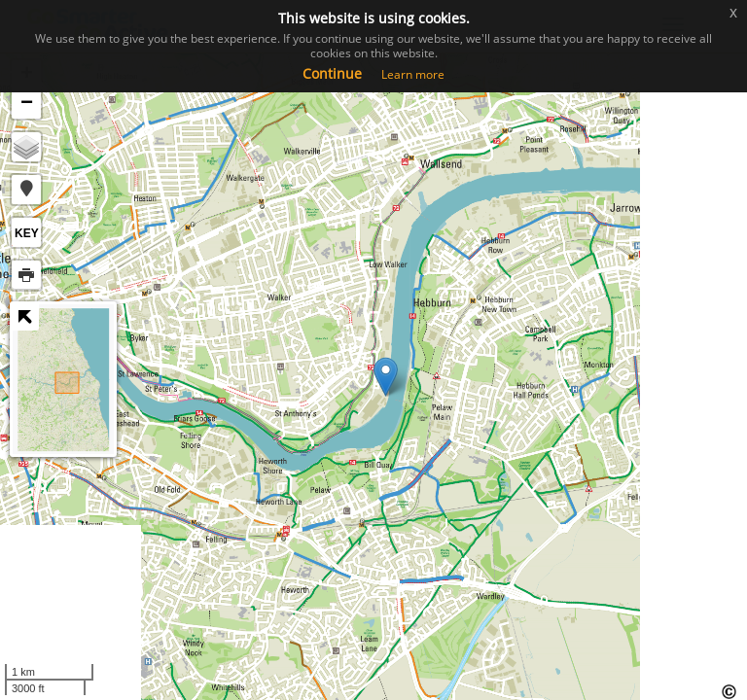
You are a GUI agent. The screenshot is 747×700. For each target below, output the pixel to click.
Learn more (413, 74)
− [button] (27, 104)
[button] (26, 190)
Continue (332, 73)
